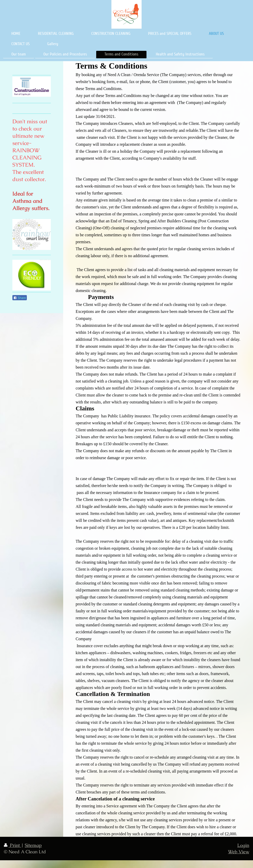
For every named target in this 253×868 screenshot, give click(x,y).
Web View (239, 852)
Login (243, 845)
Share (20, 298)
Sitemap (33, 845)
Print (13, 845)
